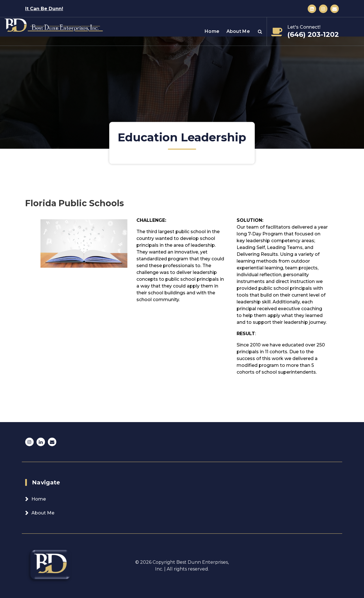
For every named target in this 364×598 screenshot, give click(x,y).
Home (212, 31)
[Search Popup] (260, 31)
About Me (238, 31)
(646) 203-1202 (313, 34)
